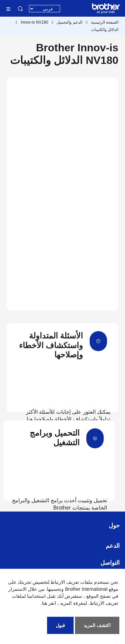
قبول (60, 625)
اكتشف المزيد (97, 625)
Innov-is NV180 (34, 22)
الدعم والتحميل (69, 22)
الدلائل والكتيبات (105, 30)
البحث (20, 9)
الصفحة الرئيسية (105, 22)
